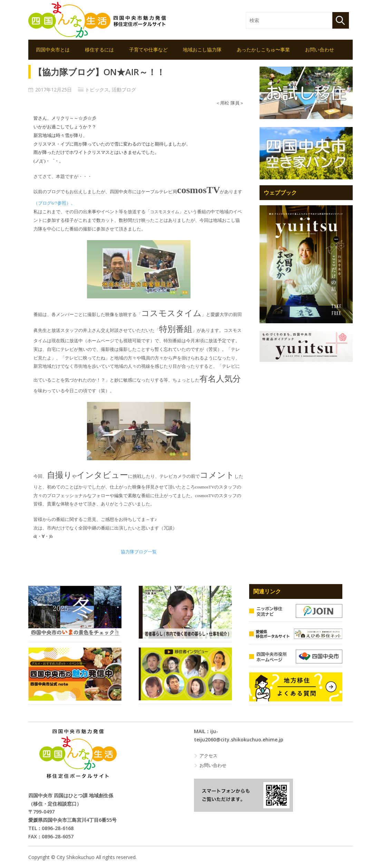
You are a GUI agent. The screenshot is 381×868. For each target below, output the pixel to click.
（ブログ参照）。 (54, 203)
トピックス (97, 90)
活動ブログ (124, 90)
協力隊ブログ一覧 (139, 552)
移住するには (99, 50)
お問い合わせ (320, 50)
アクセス (208, 756)
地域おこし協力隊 (202, 50)
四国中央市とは (53, 50)
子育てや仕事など (148, 50)
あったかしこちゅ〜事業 (263, 50)
